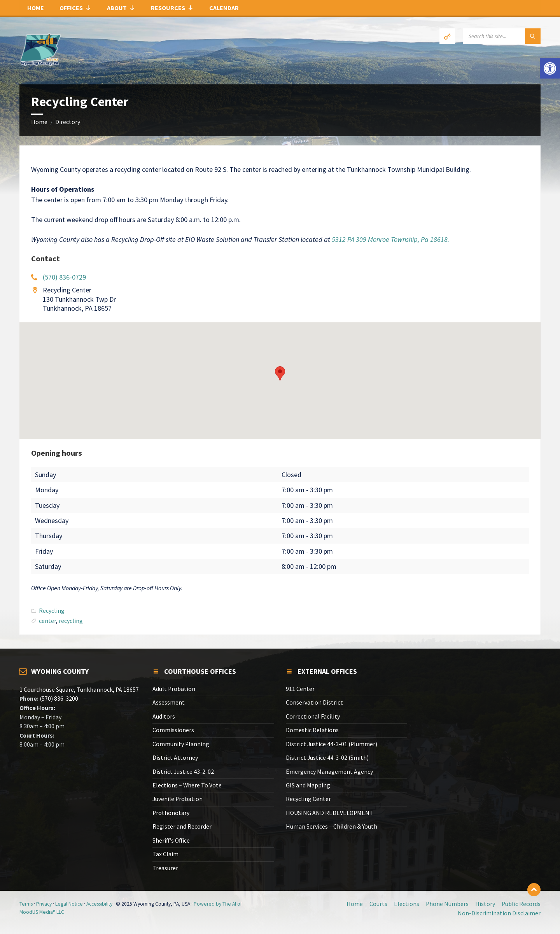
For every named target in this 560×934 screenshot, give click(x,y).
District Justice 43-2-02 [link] (183, 772)
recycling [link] (71, 621)
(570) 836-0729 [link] (64, 277)
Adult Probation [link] (174, 689)
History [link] (485, 904)
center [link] (47, 621)
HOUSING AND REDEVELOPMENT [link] (330, 813)
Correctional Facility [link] (313, 716)
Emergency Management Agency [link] (329, 772)
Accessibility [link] (99, 904)
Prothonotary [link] (171, 813)
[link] (550, 68)
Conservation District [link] (314, 702)
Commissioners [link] (173, 730)
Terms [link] (26, 904)
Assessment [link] (169, 702)
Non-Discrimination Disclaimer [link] (499, 913)
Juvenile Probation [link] (178, 799)
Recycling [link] (52, 611)
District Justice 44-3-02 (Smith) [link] (327, 758)
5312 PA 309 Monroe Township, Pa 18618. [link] (390, 239)
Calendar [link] (224, 8)
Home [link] (36, 8)
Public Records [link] (521, 904)
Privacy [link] (44, 904)
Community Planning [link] (181, 744)
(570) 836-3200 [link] (58, 699)
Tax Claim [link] (165, 854)
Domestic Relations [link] (312, 730)
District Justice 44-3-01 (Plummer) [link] (332, 744)
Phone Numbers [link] (447, 904)
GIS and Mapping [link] (308, 785)
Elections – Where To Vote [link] (187, 785)
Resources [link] (172, 8)
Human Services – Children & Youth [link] (332, 826)
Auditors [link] (164, 716)
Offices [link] (75, 8)
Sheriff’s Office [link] (171, 840)
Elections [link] (407, 904)
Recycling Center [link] (308, 799)
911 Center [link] (300, 689)
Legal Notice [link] (69, 904)
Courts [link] (378, 904)
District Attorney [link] (175, 758)
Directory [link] (68, 122)
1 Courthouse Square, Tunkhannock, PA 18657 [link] (79, 690)
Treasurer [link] (165, 868)
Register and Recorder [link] (182, 826)
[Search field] (502, 36)
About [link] (121, 8)
